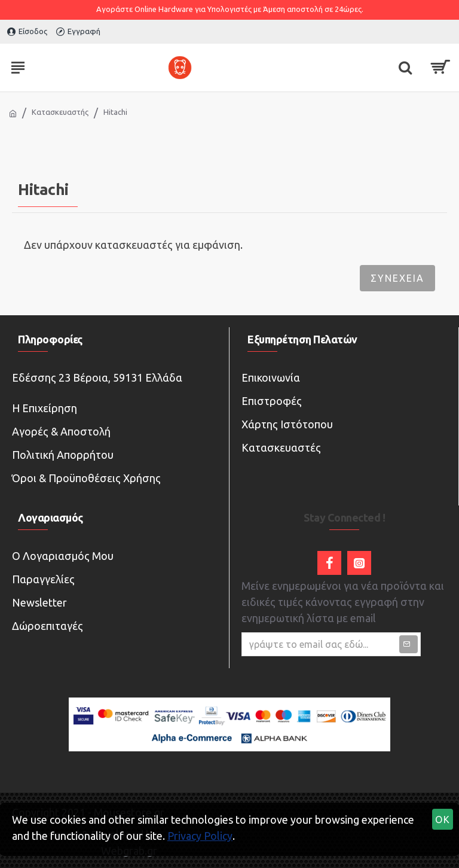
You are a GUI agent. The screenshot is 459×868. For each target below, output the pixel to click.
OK (443, 820)
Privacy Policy (200, 836)
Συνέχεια (397, 278)
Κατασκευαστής (60, 112)
